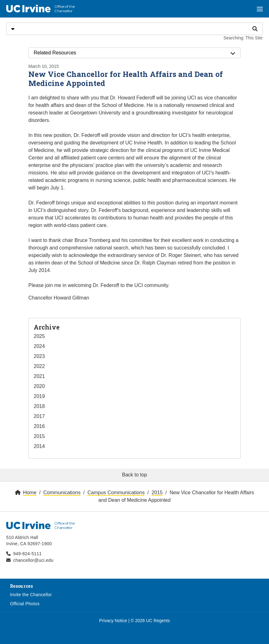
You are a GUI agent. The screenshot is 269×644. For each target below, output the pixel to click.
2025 (39, 336)
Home (30, 493)
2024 (39, 346)
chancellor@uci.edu (33, 560)
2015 (39, 436)
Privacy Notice (113, 621)
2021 (39, 376)
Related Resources (134, 53)
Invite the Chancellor (31, 595)
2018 (39, 406)
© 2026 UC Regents (150, 621)
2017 (39, 416)
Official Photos (25, 604)
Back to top (134, 475)
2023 (39, 356)
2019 (39, 396)
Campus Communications (116, 493)
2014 (39, 446)
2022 (39, 366)
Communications (62, 493)
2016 (39, 426)
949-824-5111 (27, 554)
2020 (39, 386)
